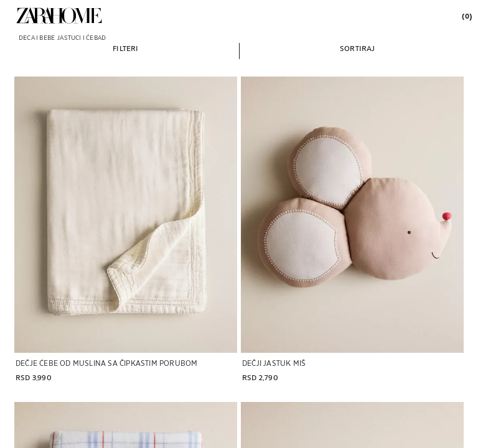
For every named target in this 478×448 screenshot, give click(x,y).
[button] (125, 48)
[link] (59, 16)
